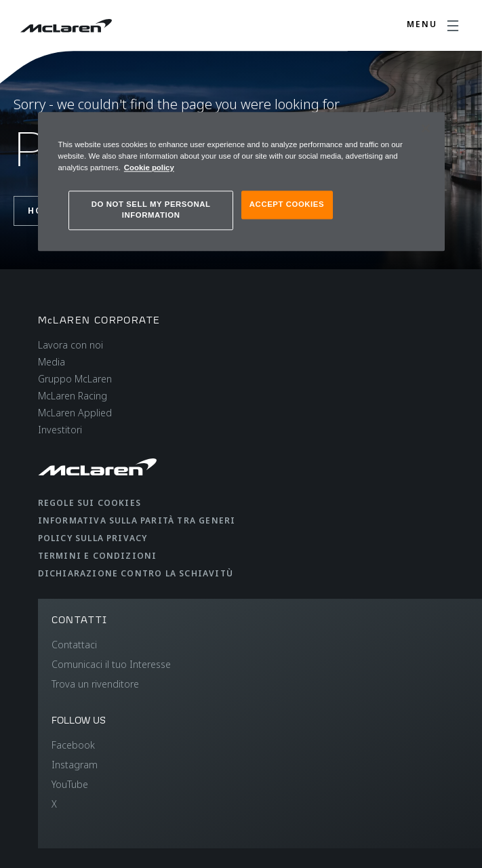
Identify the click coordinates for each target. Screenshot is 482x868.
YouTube (70, 784)
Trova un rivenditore (95, 684)
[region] (241, 181)
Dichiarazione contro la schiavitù (136, 573)
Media (52, 362)
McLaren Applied (75, 413)
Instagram (75, 765)
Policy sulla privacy (93, 538)
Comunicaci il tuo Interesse (111, 664)
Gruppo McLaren (75, 379)
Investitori (60, 430)
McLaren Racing (73, 396)
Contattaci (74, 645)
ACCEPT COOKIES (287, 205)
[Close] (426, 128)
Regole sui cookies (90, 503)
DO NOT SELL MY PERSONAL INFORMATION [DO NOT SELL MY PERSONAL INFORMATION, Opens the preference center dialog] (151, 210)
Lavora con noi (71, 345)
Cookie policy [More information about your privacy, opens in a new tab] (149, 167)
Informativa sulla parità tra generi (137, 520)
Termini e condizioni (98, 556)
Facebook (73, 745)
